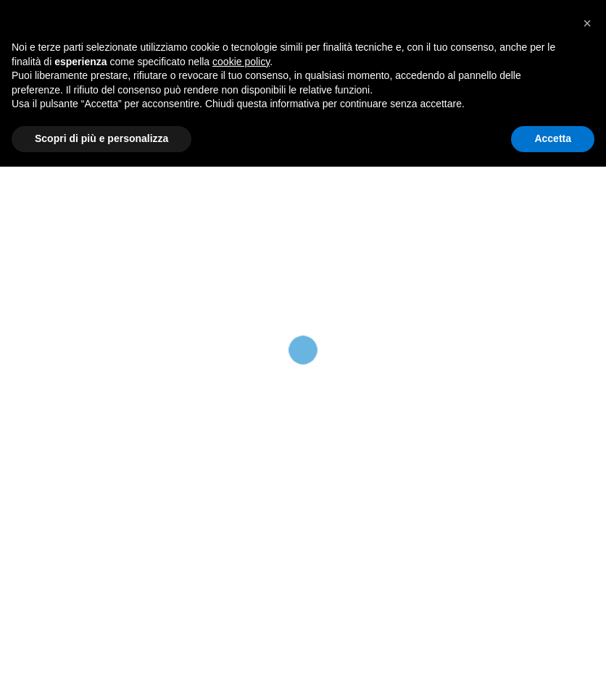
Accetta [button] (553, 672)
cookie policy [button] (241, 595)
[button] (587, 557)
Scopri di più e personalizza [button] (101, 672)
